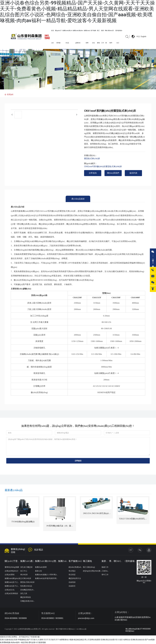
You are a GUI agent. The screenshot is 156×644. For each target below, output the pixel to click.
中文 (138, 36)
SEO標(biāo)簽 (81, 629)
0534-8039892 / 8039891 (52, 618)
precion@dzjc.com (86, 618)
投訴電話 (39, 550)
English (144, 36)
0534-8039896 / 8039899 (16, 618)
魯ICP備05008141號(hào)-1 (66, 629)
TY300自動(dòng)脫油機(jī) (23, 522)
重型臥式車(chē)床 (92, 159)
